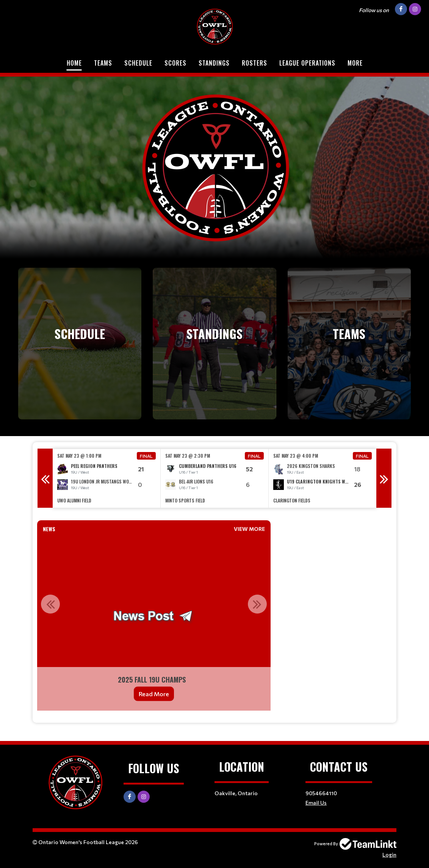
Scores (175, 63)
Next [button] (384, 478)
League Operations (307, 63)
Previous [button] (45, 478)
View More (249, 529)
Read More (154, 694)
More (355, 63)
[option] (107, 478)
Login (389, 855)
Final (146, 456)
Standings (214, 63)
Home (74, 63)
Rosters (254, 63)
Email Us (316, 803)
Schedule (138, 63)
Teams (103, 63)
